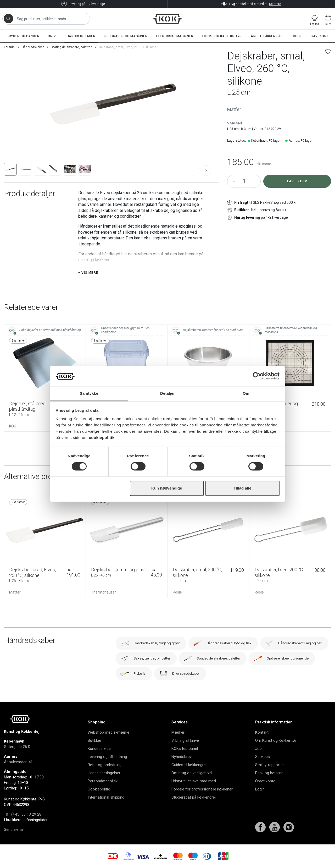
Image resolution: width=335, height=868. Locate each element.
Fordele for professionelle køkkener (202, 789)
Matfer (234, 109)
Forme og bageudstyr (222, 36)
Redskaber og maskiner (126, 36)
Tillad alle (242, 488)
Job (258, 749)
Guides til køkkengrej (189, 765)
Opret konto (265, 781)
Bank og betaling (269, 773)
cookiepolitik (102, 438)
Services (263, 757)
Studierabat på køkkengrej (194, 797)
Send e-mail (14, 829)
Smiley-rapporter (270, 765)
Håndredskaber (81, 36)
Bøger (296, 36)
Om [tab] (246, 393)
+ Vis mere (88, 273)
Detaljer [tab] (167, 393)
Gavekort (320, 36)
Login (260, 789)
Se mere (275, 4)
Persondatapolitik (103, 781)
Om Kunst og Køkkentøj (275, 740)
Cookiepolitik (99, 789)
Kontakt (262, 732)
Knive (53, 36)
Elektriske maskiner (175, 36)
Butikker (94, 740)
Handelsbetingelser (104, 773)
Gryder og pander (23, 36)
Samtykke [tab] (89, 393)
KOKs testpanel (185, 749)
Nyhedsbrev (182, 757)
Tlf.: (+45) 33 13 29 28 (23, 814)
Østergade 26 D (17, 747)
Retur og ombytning (105, 765)
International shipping (106, 797)
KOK (13, 426)
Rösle (177, 592)
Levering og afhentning (107, 757)
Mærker (178, 732)
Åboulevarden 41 (18, 762)
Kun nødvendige (167, 488)
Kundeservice (99, 749)
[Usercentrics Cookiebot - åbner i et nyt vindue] (257, 376)
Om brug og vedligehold (192, 773)
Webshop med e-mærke (108, 732)
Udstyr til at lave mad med (194, 781)
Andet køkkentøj (266, 36)
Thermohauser (104, 592)
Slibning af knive (185, 740)
